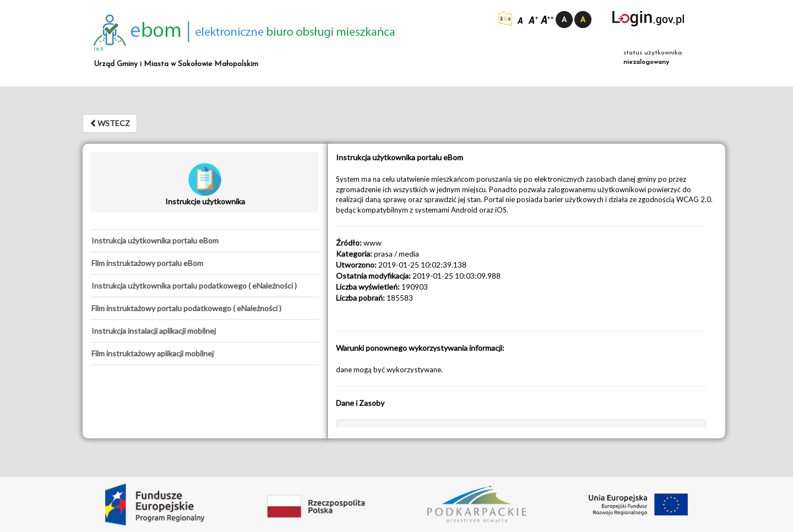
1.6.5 (99, 49)
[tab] (205, 241)
